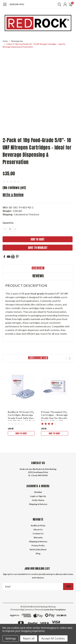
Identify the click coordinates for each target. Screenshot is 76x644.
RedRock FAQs (38, 525)
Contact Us (38, 533)
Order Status (38, 500)
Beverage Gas (17, 41)
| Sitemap (51, 607)
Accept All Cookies (53, 638)
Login (33, 496)
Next (70, 358)
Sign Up (42, 496)
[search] (59, 4)
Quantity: (8, 223)
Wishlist (38, 492)
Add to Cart (21, 433)
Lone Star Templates (55, 610)
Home (5, 41)
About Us (38, 529)
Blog (38, 553)
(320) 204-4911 (17, 4)
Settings (11, 638)
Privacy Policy (38, 545)
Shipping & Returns (38, 504)
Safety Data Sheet (38, 549)
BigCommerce (27, 610)
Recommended (38, 358)
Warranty (38, 537)
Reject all (29, 638)
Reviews (38, 276)
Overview (38, 268)
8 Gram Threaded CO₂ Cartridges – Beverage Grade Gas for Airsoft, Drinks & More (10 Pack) (54, 418)
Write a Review (13, 195)
